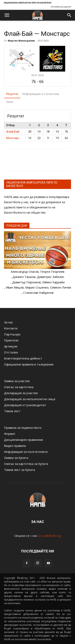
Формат (10, 434)
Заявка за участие (17, 381)
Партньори (12, 334)
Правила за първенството (23, 428)
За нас (8, 322)
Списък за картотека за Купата (26, 464)
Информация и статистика (41, 94)
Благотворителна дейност (23, 358)
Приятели (11, 340)
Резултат (12, 94)
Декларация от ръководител (25, 405)
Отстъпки (11, 352)
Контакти (11, 328)
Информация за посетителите (26, 452)
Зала (9, 102)
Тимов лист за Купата (19, 470)
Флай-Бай (13, 132)
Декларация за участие (21, 393)
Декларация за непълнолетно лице (30, 399)
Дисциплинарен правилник (23, 440)
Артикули (11, 346)
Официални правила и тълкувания (29, 364)
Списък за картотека (19, 387)
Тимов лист (12, 411)
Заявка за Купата (16, 458)
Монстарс (13, 138)
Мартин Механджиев (21, 41)
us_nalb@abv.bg (50, 536)
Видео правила (15, 446)
